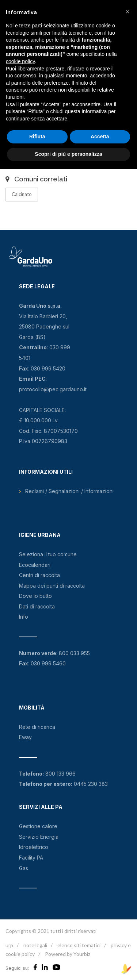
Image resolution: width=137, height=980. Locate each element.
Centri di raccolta (39, 575)
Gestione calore (38, 826)
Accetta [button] (100, 137)
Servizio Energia (39, 837)
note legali (35, 945)
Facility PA (31, 858)
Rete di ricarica (37, 727)
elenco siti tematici (79, 945)
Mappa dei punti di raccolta (52, 586)
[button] (128, 12)
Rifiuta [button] (37, 137)
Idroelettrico (34, 847)
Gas (24, 868)
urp (9, 945)
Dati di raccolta (37, 606)
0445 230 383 (91, 784)
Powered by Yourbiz (68, 954)
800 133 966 (60, 774)
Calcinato (22, 194)
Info (24, 617)
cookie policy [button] (20, 61)
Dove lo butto (35, 596)
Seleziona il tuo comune (48, 554)
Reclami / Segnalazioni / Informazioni (69, 491)
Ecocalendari (35, 565)
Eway (25, 737)
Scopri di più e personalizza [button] (68, 154)
